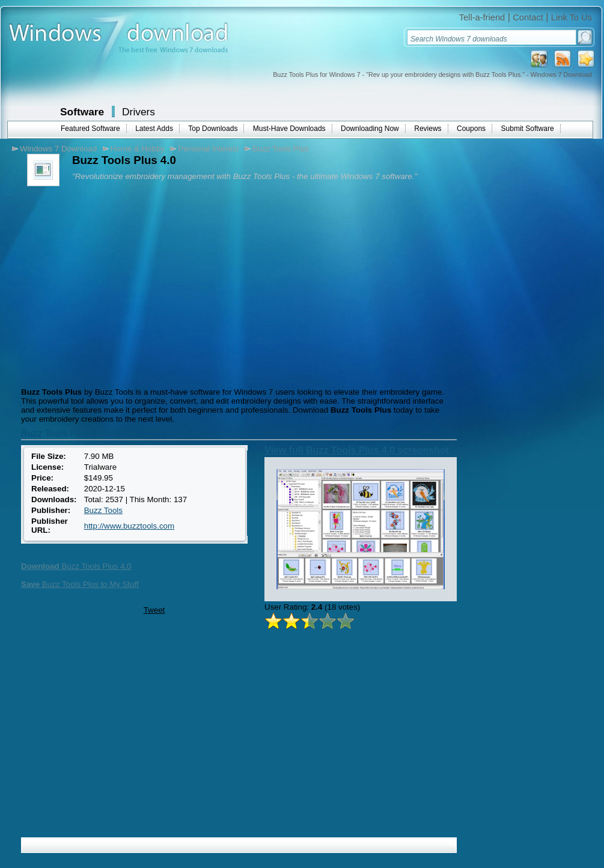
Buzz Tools (103, 510)
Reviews (428, 129)
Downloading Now (370, 129)
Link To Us (572, 17)
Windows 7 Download (58, 149)
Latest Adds (154, 129)
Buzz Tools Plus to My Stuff (80, 584)
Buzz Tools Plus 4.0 (76, 566)
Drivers (139, 112)
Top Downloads (213, 129)
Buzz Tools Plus (281, 149)
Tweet (154, 610)
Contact (528, 17)
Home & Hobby (138, 149)
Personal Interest (208, 149)
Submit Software (528, 129)
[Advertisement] (119, 285)
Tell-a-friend (482, 17)
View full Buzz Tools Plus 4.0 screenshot (357, 450)
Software (82, 112)
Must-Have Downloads (289, 129)
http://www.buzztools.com (129, 526)
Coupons (471, 129)
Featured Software (90, 129)
